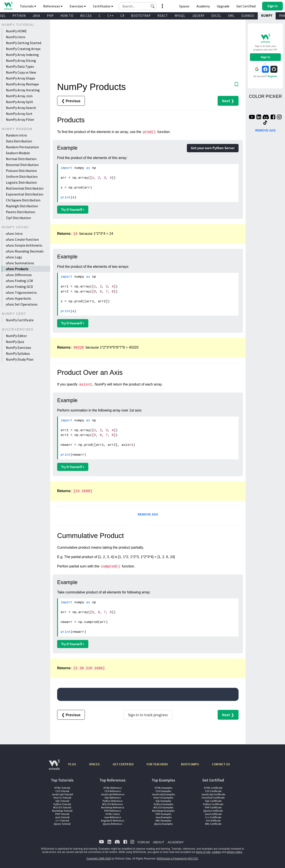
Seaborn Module (18, 153)
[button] (153, 6)
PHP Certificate (213, 807)
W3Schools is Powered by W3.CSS (177, 859)
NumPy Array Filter (20, 119)
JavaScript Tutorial (62, 794)
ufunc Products (17, 269)
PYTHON (19, 16)
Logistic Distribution (21, 182)
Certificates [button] (103, 6)
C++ (111, 16)
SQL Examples (163, 801)
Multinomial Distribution (25, 188)
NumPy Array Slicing (21, 61)
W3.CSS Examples (163, 807)
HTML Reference (113, 788)
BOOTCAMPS (190, 764)
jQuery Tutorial (62, 824)
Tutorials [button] (28, 6)
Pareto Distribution (20, 212)
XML (231, 16)
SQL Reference (113, 798)
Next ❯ (228, 101)
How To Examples (163, 798)
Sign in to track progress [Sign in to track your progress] (148, 715)
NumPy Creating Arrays (23, 49)
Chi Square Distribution (23, 200)
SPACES (94, 764)
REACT (163, 16)
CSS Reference (113, 791)
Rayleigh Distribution (22, 206)
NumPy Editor (16, 336)
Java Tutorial (62, 817)
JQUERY (198, 16)
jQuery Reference (113, 824)
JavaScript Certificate (213, 794)
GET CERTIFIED (123, 764)
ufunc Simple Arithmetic (24, 245)
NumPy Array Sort (19, 114)
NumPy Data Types (20, 66)
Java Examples (163, 817)
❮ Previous (71, 101)
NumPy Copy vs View (21, 72)
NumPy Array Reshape (22, 84)
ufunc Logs (14, 257)
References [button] (53, 6)
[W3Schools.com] (54, 767)
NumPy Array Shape (20, 78)
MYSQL (180, 16)
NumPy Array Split (20, 102)
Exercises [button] (78, 6)
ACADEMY (176, 842)
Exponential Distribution (25, 194)
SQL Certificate (213, 801)
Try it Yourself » (73, 209)
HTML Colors (113, 814)
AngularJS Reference (113, 820)
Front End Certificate (213, 798)
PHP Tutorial (62, 814)
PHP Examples (163, 814)
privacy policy (234, 852)
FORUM (144, 842)
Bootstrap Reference (113, 807)
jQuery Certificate (213, 811)
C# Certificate (213, 820)
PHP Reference (113, 811)
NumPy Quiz (15, 342)
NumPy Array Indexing (22, 55)
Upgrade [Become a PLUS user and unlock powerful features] (223, 6)
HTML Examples (163, 788)
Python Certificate (213, 804)
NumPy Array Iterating (23, 90)
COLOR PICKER (265, 96)
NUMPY (267, 16)
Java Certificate (213, 814)
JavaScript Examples (163, 794)
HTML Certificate (213, 788)
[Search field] (137, 6)
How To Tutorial (62, 798)
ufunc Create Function (22, 239)
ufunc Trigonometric (21, 292)
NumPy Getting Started (24, 43)
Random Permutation (22, 147)
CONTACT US (221, 764)
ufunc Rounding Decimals (25, 251)
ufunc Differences (19, 275)
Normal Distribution (21, 159)
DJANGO (248, 16)
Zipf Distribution (18, 218)
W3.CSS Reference (113, 804)
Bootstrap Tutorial (62, 811)
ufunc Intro (14, 233)
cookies (216, 852)
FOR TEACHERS (157, 764)
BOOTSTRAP (141, 16)
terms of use (203, 852)
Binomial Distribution (22, 165)
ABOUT (159, 842)
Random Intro (16, 135)
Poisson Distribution (21, 171)
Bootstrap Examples (163, 811)
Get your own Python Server (213, 148)
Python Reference (113, 801)
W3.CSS (86, 16)
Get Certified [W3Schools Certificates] (246, 6)
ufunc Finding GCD (19, 287)
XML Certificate (213, 824)
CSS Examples (163, 791)
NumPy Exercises (19, 348)
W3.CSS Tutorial (62, 807)
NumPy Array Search (21, 108)
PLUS (72, 764)
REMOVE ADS (148, 514)
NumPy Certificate (20, 320)
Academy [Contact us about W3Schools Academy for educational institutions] (203, 6)
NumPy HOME (16, 31)
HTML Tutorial (62, 788)
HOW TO (67, 16)
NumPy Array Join (19, 96)
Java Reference (113, 817)
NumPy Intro (16, 37)
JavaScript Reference (113, 794)
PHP (50, 16)
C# (122, 16)
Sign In (265, 57)
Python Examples (163, 804)
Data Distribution (19, 141)
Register (273, 76)
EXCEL (216, 16)
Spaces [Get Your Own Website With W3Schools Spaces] (184, 6)
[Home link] (8, 6)
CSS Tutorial (62, 791)
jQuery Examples (163, 824)
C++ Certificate (213, 817)
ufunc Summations (20, 263)
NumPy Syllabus (18, 353)
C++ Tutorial (62, 820)
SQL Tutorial (62, 801)
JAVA (36, 16)
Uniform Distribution (22, 176)
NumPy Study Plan (20, 359)
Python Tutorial (62, 804)
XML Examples (163, 820)
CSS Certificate (213, 791)
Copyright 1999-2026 (99, 859)
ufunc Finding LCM (19, 281)
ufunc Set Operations (22, 304)
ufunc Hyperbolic (19, 298)
